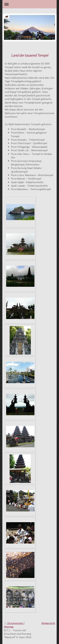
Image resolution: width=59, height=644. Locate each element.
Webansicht (48, 623)
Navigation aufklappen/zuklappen (29, 4)
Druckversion (14, 623)
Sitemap (9, 627)
